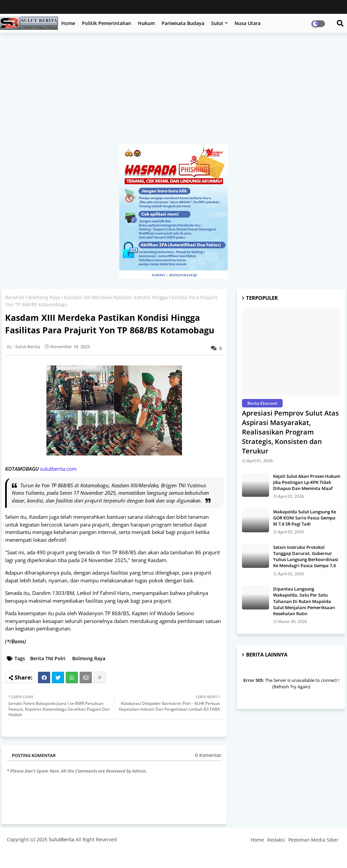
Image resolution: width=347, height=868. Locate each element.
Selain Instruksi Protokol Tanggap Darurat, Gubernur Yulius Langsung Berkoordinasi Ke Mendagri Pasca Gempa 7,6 (306, 557)
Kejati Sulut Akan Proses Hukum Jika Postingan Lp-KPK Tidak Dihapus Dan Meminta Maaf (307, 482)
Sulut (217, 23)
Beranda (15, 297)
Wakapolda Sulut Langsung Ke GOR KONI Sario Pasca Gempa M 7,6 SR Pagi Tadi (305, 518)
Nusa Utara (248, 23)
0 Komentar (208, 755)
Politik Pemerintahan (107, 23)
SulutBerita (62, 839)
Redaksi (276, 840)
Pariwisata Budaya (183, 23)
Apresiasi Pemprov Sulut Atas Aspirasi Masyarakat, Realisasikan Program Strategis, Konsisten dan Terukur (290, 432)
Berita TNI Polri (48, 658)
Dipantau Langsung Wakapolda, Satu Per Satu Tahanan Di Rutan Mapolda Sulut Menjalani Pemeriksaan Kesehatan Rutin (304, 601)
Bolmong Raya (44, 297)
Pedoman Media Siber (313, 840)
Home (68, 23)
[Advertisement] (173, 92)
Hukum (146, 23)
